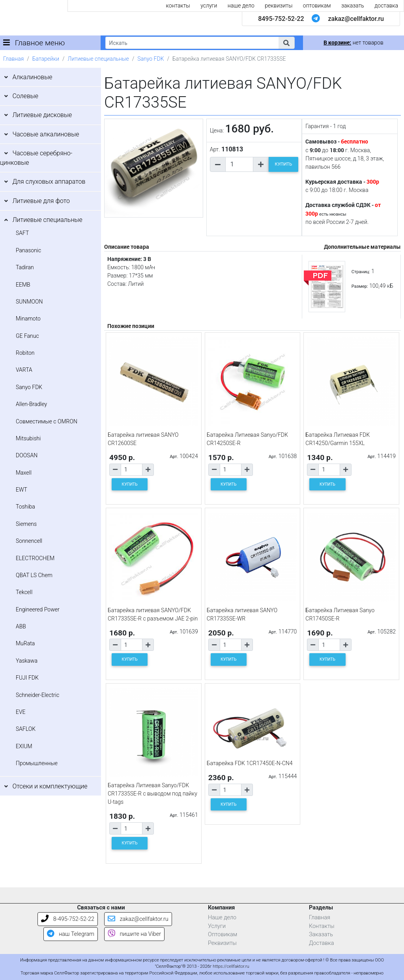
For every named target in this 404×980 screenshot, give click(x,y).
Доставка (322, 943)
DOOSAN (27, 455)
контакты (178, 6)
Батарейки (46, 59)
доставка (386, 6)
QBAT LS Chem (34, 575)
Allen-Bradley (31, 404)
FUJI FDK (27, 678)
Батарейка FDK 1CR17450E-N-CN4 (250, 763)
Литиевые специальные (98, 59)
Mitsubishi (28, 438)
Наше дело (222, 918)
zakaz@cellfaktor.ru (356, 19)
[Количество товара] (239, 164)
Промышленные (37, 763)
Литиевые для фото (41, 201)
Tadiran (25, 267)
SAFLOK (26, 729)
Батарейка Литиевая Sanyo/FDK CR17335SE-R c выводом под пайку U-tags (152, 794)
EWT (22, 490)
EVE (21, 712)
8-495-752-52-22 (68, 919)
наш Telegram (71, 934)
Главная (13, 59)
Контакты (322, 926)
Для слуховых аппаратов (49, 182)
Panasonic (28, 250)
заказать (353, 6)
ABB (21, 626)
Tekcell (24, 592)
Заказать (321, 934)
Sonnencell (29, 541)
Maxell (24, 473)
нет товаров (353, 43)
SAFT (22, 233)
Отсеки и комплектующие (50, 786)
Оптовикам (223, 934)
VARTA (24, 370)
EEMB (23, 285)
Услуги (217, 926)
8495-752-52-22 (281, 19)
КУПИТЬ (284, 164)
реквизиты (279, 6)
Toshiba (25, 507)
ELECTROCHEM (35, 558)
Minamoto (28, 319)
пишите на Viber (134, 934)
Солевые (25, 96)
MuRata (25, 643)
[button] (286, 43)
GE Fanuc (27, 336)
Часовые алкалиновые (46, 134)
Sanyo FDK (151, 59)
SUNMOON (29, 302)
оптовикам (317, 6)
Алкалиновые (32, 77)
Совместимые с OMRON (47, 421)
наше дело (241, 6)
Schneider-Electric (37, 695)
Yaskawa (27, 661)
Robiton (25, 353)
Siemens (26, 524)
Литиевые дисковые (42, 115)
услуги (209, 6)
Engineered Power (38, 609)
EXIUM (24, 746)
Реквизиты (222, 943)
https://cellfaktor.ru (231, 966)
